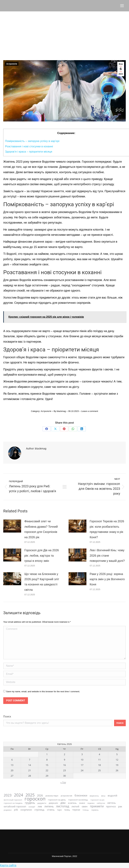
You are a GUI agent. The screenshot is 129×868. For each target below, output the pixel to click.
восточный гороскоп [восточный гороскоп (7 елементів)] (13, 800)
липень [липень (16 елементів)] (49, 806)
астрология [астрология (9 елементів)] (66, 796)
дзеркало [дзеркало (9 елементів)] (53, 803)
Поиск (7, 716)
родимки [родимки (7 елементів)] (8, 810)
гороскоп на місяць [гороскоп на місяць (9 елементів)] (78, 800)
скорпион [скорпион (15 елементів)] (26, 810)
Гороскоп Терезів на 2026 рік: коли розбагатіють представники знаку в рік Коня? (107, 529)
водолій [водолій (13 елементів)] (113, 796)
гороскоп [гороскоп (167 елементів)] (35, 799)
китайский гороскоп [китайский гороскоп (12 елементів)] (15, 806)
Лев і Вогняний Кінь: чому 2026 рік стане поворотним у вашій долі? (107, 556)
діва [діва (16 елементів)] (63, 803)
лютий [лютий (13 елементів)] (75, 806)
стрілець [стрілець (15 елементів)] (39, 810)
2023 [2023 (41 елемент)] (8, 795)
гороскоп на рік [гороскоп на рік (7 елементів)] (97, 800)
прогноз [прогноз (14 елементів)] (111, 806)
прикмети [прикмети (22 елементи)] (97, 806)
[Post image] (12, 526)
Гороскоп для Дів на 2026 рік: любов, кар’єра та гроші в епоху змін (42, 556)
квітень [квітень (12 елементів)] (112, 803)
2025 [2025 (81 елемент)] (30, 795)
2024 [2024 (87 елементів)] (19, 795)
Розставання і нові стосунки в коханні (29, 146)
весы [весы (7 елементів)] (103, 796)
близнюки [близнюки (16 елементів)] (81, 796)
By (60, 411)
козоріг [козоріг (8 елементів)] (32, 807)
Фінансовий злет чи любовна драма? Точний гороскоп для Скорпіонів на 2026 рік (41, 529)
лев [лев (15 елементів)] (40, 806)
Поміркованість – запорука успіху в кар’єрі (32, 141)
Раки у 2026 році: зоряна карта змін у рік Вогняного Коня (107, 579)
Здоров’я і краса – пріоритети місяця (29, 152)
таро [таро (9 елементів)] (59, 810)
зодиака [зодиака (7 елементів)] (91, 803)
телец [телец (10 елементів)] (67, 810)
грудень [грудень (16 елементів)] (30, 803)
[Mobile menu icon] (122, 6)
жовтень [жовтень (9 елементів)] (72, 803)
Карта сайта (8, 865)
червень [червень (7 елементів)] (95, 810)
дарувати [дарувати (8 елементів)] (42, 803)
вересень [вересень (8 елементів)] (94, 796)
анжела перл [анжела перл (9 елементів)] (52, 796)
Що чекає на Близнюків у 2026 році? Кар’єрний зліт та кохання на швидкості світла (42, 582)
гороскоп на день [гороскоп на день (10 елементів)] (57, 800)
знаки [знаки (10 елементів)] (82, 803)
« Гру (63, 782)
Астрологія (12, 64)
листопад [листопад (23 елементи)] (63, 806)
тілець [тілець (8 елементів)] (86, 810)
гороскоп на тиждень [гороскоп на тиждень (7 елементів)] (13, 803)
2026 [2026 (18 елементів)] (40, 795)
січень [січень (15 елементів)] (51, 810)
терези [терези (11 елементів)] (76, 810)
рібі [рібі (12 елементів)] (16, 810)
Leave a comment (90, 411)
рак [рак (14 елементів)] (120, 806)
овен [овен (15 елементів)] (85, 806)
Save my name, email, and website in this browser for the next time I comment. (43, 691)
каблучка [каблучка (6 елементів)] (101, 803)
